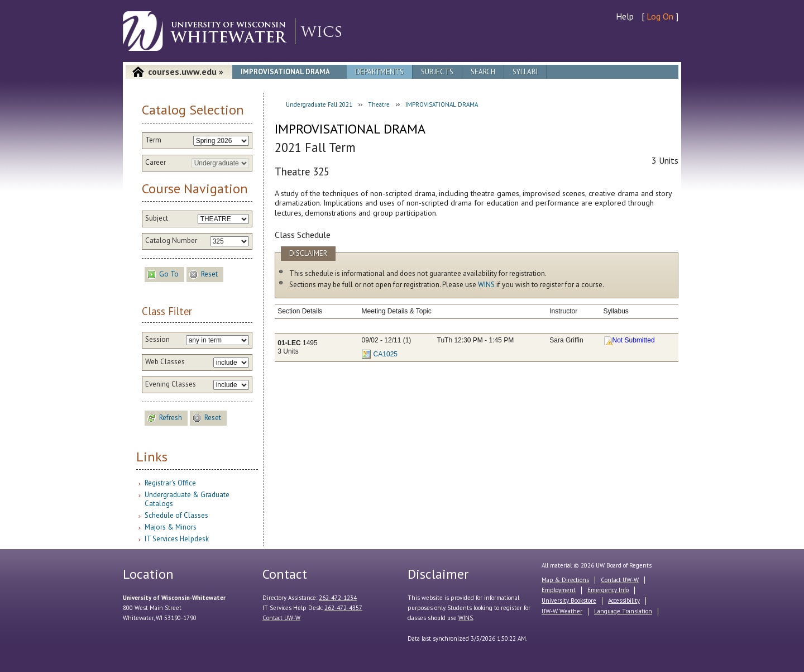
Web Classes (165, 362)
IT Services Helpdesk (177, 539)
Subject (157, 218)
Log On (660, 16)
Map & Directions (565, 580)
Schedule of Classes (176, 515)
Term (153, 140)
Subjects (437, 72)
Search (483, 72)
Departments (379, 72)
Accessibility (624, 600)
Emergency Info (608, 590)
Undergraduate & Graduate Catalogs (187, 499)
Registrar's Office (170, 483)
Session (157, 340)
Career (155, 163)
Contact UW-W (281, 618)
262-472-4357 (343, 608)
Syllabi (525, 72)
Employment (559, 590)
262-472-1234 (338, 598)
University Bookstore (569, 600)
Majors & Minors (171, 527)
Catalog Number (171, 241)
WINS (486, 285)
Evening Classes (171, 384)
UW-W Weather (562, 611)
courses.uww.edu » (186, 72)
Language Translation (623, 611)
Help (625, 16)
